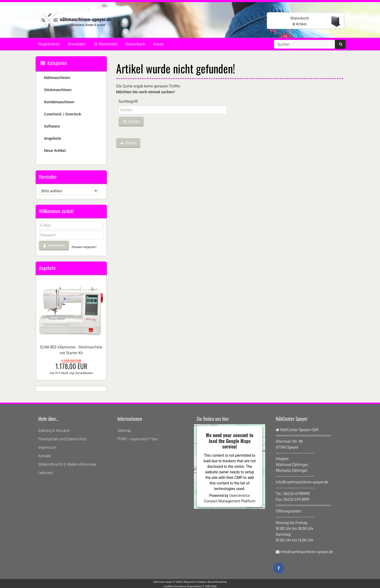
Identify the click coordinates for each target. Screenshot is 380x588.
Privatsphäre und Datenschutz (62, 439)
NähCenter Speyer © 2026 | (168, 582)
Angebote (53, 138)
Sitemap (124, 430)
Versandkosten (84, 373)
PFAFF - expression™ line (138, 439)
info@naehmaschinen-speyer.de (307, 552)
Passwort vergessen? (84, 247)
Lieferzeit (46, 473)
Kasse (158, 44)
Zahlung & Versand (54, 430)
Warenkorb (136, 44)
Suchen (131, 122)
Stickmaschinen (58, 90)
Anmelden (77, 44)
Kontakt (45, 456)
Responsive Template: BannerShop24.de (205, 582)
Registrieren (49, 44)
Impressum (47, 447)
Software (52, 126)
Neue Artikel (55, 150)
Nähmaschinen (57, 78)
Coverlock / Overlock (63, 114)
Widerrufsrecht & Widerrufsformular (68, 464)
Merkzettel (106, 44)
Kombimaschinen (59, 102)
